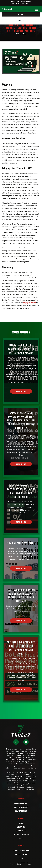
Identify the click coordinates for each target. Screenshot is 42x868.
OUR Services (21, 831)
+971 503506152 (21, 4)
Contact (21, 838)
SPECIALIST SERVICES (21, 834)
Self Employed (21, 811)
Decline (21, 20)
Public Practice (21, 803)
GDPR (21, 858)
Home (21, 823)
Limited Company (21, 807)
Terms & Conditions (21, 851)
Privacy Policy (21, 854)
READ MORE (21, 391)
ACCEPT (21, 14)
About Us (21, 827)
